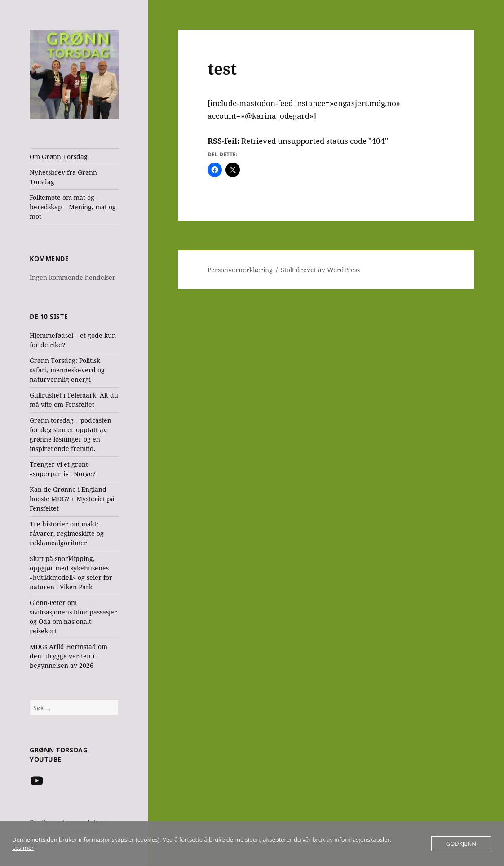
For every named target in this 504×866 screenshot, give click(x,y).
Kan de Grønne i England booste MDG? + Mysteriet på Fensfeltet (72, 499)
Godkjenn (461, 844)
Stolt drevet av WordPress (320, 270)
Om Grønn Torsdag (59, 157)
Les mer (23, 848)
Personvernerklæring (240, 270)
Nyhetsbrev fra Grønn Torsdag (63, 177)
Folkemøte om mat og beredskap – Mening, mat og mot (73, 207)
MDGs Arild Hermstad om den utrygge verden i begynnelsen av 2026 (69, 656)
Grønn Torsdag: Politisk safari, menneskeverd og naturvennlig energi (67, 370)
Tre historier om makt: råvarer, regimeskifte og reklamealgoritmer (67, 533)
